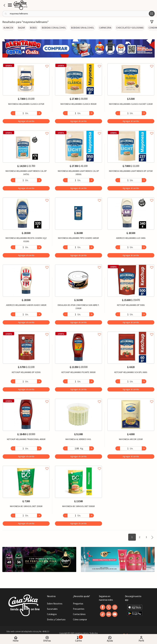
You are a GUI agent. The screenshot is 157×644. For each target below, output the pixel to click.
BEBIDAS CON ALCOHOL (54, 28)
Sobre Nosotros (55, 604)
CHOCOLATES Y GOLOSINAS (130, 28)
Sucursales (52, 609)
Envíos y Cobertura (56, 619)
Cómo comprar (80, 619)
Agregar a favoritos (26, 63)
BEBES (33, 28)
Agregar (26, 121)
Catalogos (52, 614)
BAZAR (21, 28)
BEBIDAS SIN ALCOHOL (83, 28)
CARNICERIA (105, 28)
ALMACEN (8, 28)
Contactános (79, 614)
